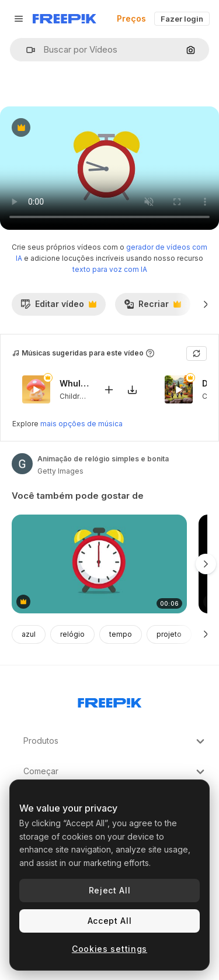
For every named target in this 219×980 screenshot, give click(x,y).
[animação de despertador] (99, 564)
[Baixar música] (132, 389)
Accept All (110, 921)
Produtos (115, 741)
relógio (72, 634)
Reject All (110, 890)
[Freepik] (65, 19)
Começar (115, 772)
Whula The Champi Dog (74, 383)
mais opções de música (81, 424)
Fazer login (182, 19)
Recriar (152, 307)
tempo (121, 634)
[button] (26, 50)
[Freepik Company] (110, 701)
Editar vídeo (58, 307)
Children (74, 396)
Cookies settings (109, 949)
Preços (131, 18)
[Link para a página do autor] (22, 464)
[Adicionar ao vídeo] (109, 389)
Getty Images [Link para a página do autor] (60, 471)
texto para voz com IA (110, 269)
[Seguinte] (206, 304)
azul (29, 634)
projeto (169, 634)
